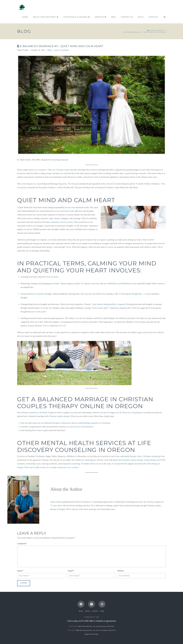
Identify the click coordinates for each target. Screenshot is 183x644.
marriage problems (49, 464)
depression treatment (121, 460)
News (88, 611)
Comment (22, 544)
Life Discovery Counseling (129, 413)
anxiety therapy (137, 460)
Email (71, 571)
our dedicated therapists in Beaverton (56, 423)
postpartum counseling (71, 464)
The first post (73, 184)
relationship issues (33, 464)
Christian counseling (151, 456)
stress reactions (52, 277)
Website (121, 571)
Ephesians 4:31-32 (58, 326)
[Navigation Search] (163, 17)
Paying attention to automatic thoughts (36, 294)
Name (20, 571)
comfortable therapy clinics (131, 456)
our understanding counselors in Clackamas (93, 423)
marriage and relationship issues (102, 509)
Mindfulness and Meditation (119, 284)
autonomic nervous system (62, 222)
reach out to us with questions (81, 427)
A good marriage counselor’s (136, 173)
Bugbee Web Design (92, 634)
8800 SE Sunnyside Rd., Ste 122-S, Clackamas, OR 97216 (96, 630)
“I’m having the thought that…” (131, 294)
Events (95, 611)
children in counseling (84, 460)
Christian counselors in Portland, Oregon (37, 413)
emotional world (67, 211)
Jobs (102, 611)
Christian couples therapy (66, 170)
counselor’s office (45, 170)
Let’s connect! (73, 467)
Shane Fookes (56, 502)
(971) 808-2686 (87, 621)
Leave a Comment (61, 50)
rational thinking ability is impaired (111, 304)
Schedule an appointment (31, 427)
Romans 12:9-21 (42, 326)
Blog (49, 50)
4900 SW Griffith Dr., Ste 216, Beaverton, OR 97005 (96, 626)
